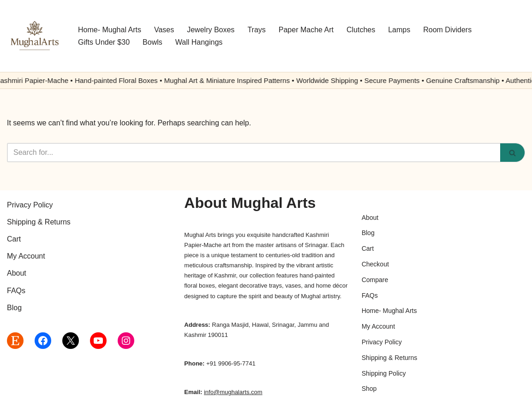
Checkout (375, 264)
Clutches (361, 30)
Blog (14, 308)
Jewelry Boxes (211, 30)
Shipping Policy (384, 373)
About (17, 273)
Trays (256, 30)
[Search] (254, 153)
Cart (14, 239)
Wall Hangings (199, 42)
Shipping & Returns (39, 222)
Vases (164, 30)
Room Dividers (447, 30)
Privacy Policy (30, 205)
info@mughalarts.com (233, 392)
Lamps (399, 30)
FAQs (16, 291)
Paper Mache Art (306, 30)
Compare (375, 280)
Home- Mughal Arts (110, 30)
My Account (26, 256)
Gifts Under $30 (104, 42)
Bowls (152, 42)
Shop (369, 389)
